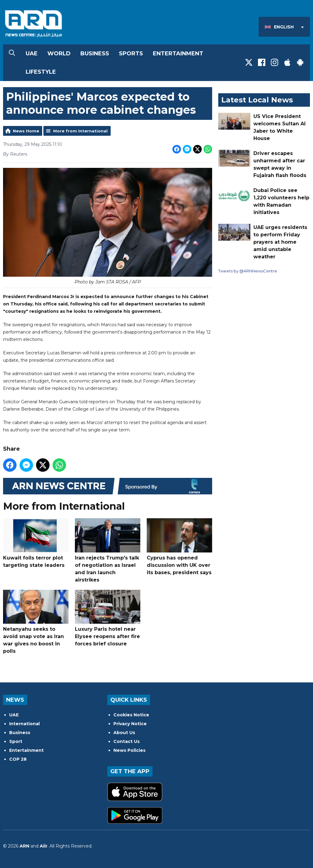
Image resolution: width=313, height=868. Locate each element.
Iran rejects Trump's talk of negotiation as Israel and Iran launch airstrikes (108, 550)
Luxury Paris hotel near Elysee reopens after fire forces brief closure (108, 618)
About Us (124, 733)
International (24, 724)
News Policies (129, 750)
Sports (131, 54)
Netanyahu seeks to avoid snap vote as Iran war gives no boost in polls (36, 622)
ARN (24, 846)
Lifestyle (41, 72)
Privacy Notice (130, 724)
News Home (26, 131)
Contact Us (127, 741)
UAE (32, 54)
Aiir (44, 846)
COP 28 (18, 759)
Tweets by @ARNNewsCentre (248, 271)
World (59, 54)
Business (95, 54)
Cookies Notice (131, 715)
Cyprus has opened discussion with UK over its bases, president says (179, 547)
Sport (16, 741)
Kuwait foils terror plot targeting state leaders (36, 543)
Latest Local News (257, 100)
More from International (80, 131)
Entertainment (178, 54)
